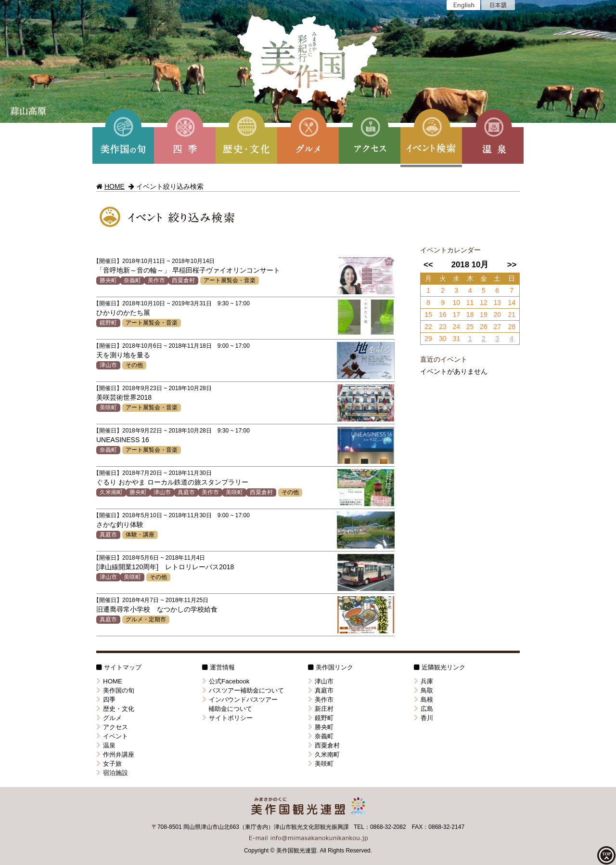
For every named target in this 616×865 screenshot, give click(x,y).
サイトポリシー (227, 718)
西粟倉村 (183, 280)
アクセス (112, 727)
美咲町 (108, 407)
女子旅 (109, 764)
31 (456, 339)
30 (443, 339)
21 (512, 315)
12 (484, 302)
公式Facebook (226, 681)
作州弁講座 (115, 754)
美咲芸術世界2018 (124, 397)
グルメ (109, 718)
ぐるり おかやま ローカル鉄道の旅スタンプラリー (172, 482)
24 (456, 327)
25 (470, 327)
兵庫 (423, 681)
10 (456, 302)
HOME (115, 186)
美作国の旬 (115, 690)
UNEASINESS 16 (123, 440)
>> (512, 265)
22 (428, 327)
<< (428, 265)
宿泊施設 (112, 773)
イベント (112, 736)
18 (470, 315)
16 (443, 315)
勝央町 (108, 280)
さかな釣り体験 (120, 524)
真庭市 (186, 492)
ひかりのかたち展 (123, 313)
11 (470, 302)
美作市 (156, 280)
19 (484, 315)
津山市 (108, 365)
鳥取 (423, 690)
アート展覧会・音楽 (230, 280)
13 (497, 302)
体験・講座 (140, 535)
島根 (423, 700)
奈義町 (132, 280)
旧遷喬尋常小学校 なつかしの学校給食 (157, 609)
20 (497, 315)
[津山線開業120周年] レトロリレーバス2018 (165, 567)
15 (428, 315)
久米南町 (111, 492)
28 (512, 327)
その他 (134, 365)
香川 (423, 718)
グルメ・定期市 (146, 619)
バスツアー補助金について (243, 690)
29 (428, 339)
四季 (106, 700)
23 (443, 327)
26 (484, 327)
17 (456, 315)
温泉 (106, 745)
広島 (423, 709)
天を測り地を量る (123, 355)
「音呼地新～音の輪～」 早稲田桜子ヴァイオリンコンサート (188, 270)
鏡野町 (108, 323)
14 (512, 302)
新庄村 (321, 709)
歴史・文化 (115, 709)
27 (497, 327)
